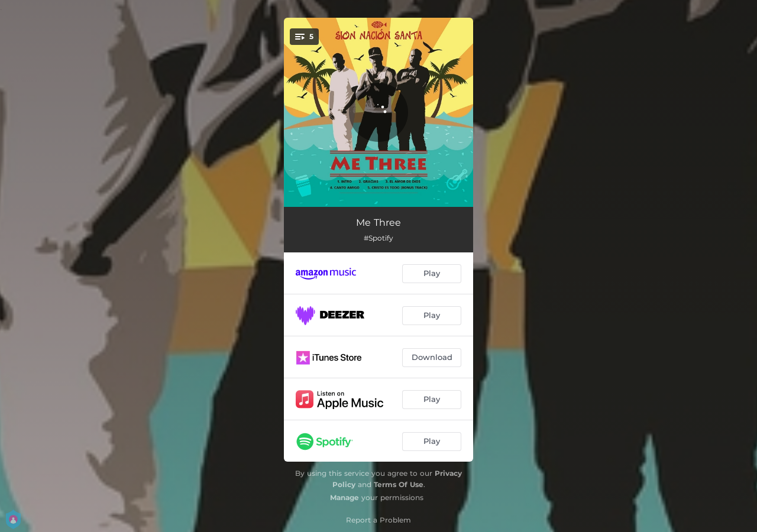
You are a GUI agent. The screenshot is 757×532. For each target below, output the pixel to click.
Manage (344, 497)
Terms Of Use (399, 484)
